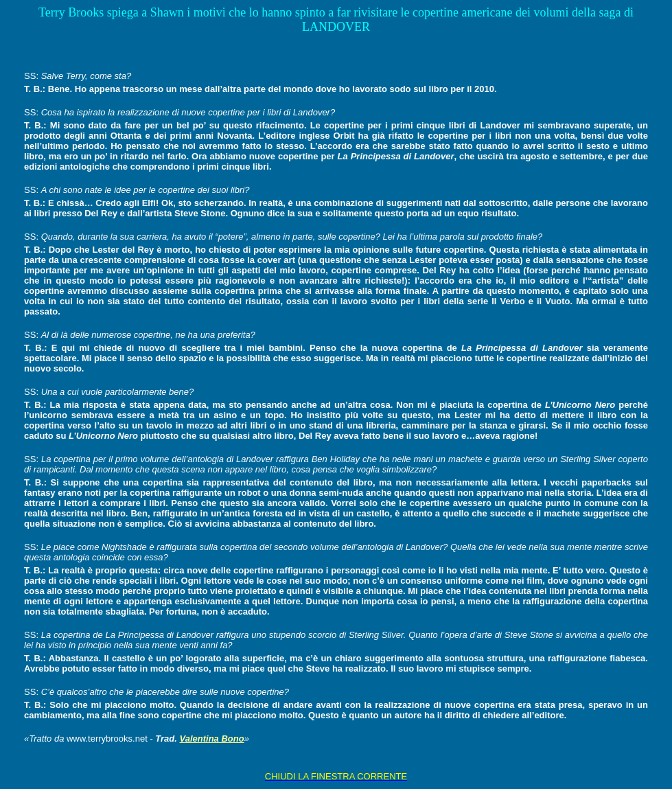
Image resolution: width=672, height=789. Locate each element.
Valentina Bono (211, 739)
